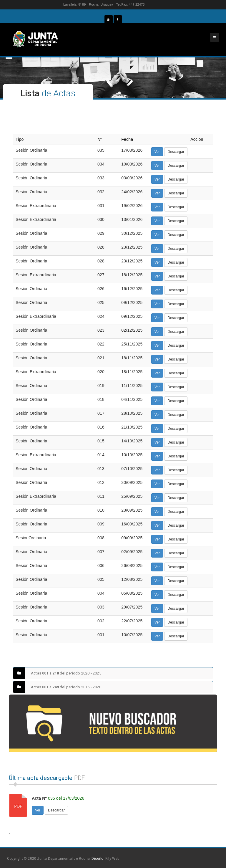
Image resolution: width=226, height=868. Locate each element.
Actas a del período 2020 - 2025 (57, 673)
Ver (157, 152)
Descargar (176, 152)
